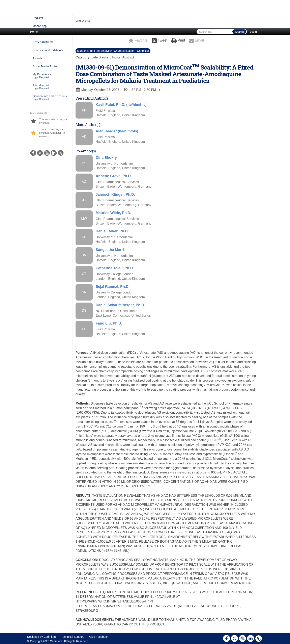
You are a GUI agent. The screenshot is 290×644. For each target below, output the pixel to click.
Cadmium (50, 637)
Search (239, 32)
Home (34, 32)
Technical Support (72, 637)
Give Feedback (99, 637)
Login (253, 32)
